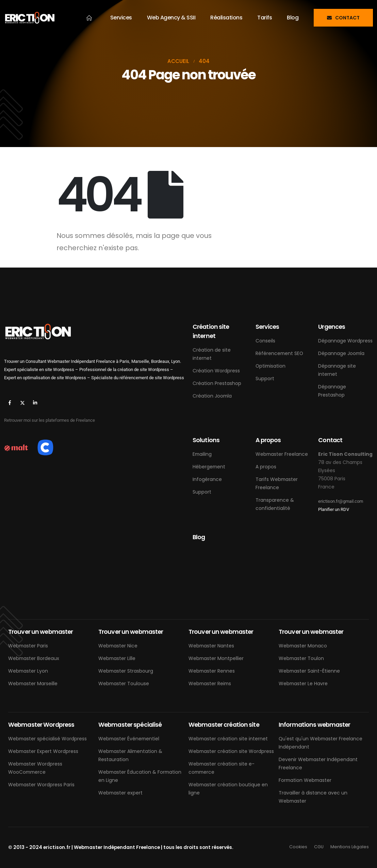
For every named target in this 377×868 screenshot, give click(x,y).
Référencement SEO (279, 353)
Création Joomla (212, 396)
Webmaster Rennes (212, 671)
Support (265, 379)
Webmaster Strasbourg (126, 671)
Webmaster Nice (118, 646)
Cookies (298, 847)
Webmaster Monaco (303, 646)
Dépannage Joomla (341, 353)
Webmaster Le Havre (303, 684)
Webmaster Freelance (282, 454)
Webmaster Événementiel (129, 739)
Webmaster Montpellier (216, 658)
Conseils (265, 341)
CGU (319, 847)
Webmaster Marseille (33, 684)
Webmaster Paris (28, 646)
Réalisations (226, 18)
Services (121, 18)
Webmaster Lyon (28, 671)
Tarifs (265, 18)
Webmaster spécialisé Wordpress (47, 739)
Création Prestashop (217, 383)
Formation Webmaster (305, 780)
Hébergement (209, 467)
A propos (266, 467)
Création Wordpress (216, 371)
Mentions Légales (350, 847)
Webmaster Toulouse (124, 684)
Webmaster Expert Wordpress (43, 751)
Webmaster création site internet (228, 739)
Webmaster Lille (117, 658)
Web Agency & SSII (171, 18)
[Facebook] (10, 403)
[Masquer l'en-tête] (30, 18)
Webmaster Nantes (211, 646)
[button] (343, 18)
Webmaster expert (120, 793)
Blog (293, 18)
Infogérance (207, 479)
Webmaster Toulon (301, 658)
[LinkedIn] (35, 403)
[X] (22, 403)
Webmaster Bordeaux (34, 658)
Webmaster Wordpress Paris (41, 785)
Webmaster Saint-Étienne (309, 671)
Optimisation (271, 366)
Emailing (202, 454)
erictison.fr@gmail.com (341, 501)
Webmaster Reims (210, 684)
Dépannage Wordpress (345, 341)
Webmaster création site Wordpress (231, 751)
